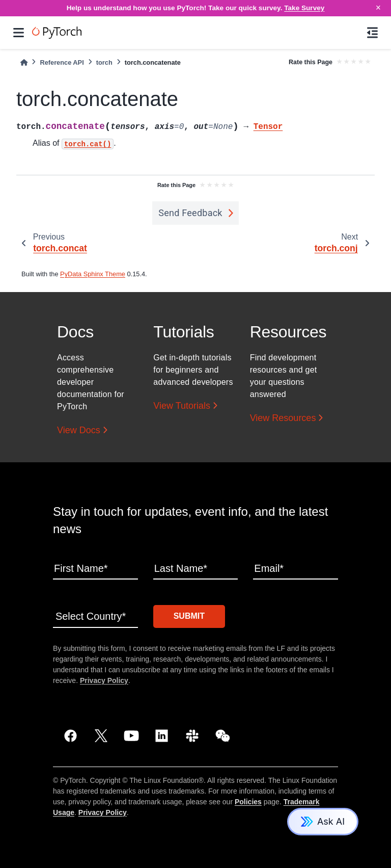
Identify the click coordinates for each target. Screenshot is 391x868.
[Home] (24, 62)
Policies (248, 802)
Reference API (62, 62)
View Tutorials (182, 406)
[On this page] (372, 33)
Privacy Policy (104, 680)
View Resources (283, 418)
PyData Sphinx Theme (93, 274)
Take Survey (304, 8)
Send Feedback (190, 213)
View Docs (79, 430)
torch (104, 62)
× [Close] (378, 8)
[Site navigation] (19, 33)
